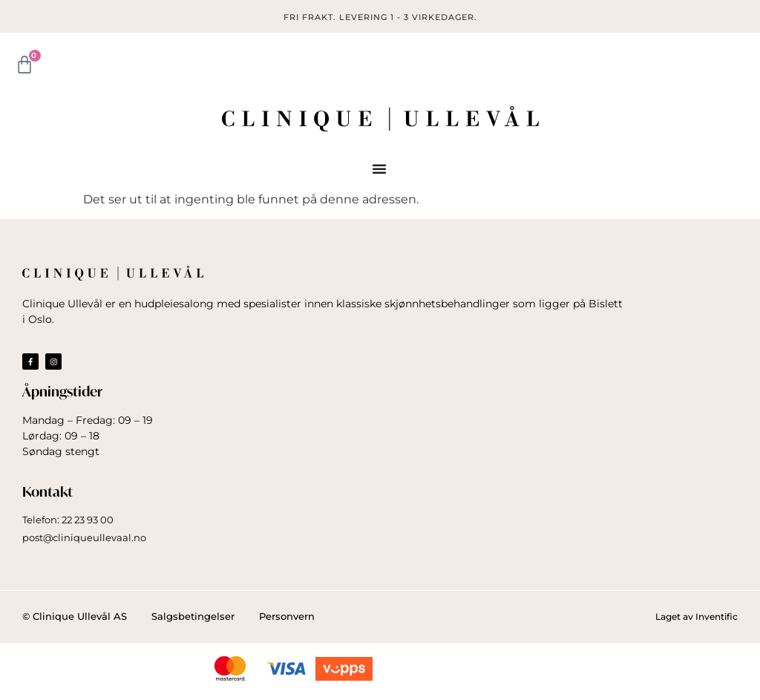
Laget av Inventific (697, 616)
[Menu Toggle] (380, 169)
